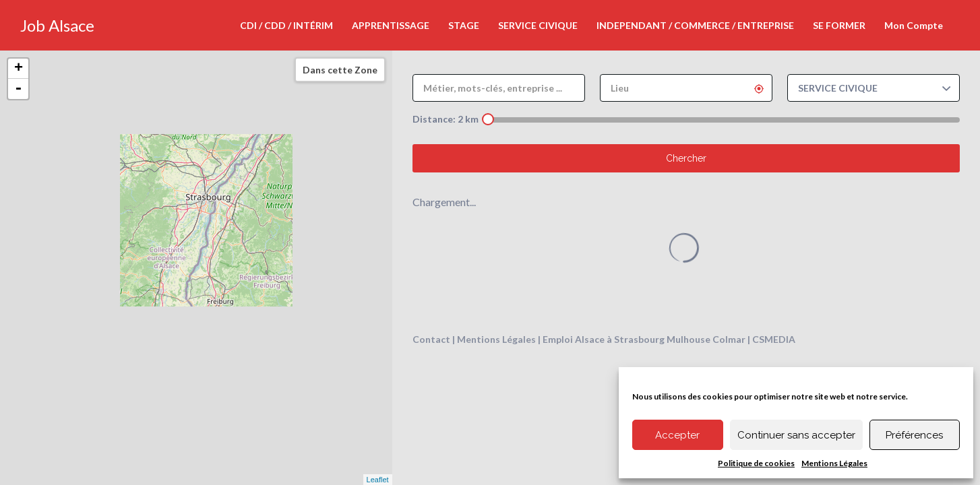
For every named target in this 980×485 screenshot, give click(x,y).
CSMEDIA (774, 339)
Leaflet (378, 480)
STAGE (464, 25)
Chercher (686, 158)
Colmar (729, 339)
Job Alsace (57, 25)
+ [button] (19, 69)
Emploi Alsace (574, 339)
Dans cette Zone (340, 70)
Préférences (914, 435)
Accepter (677, 435)
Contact (431, 339)
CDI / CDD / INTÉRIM (286, 25)
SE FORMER (839, 25)
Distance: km (446, 119)
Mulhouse (688, 339)
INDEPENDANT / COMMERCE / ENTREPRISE (695, 25)
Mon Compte (914, 25)
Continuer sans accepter (796, 435)
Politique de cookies (756, 463)
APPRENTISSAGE (391, 25)
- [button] (18, 89)
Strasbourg (639, 339)
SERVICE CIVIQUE (538, 25)
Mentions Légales (834, 463)
